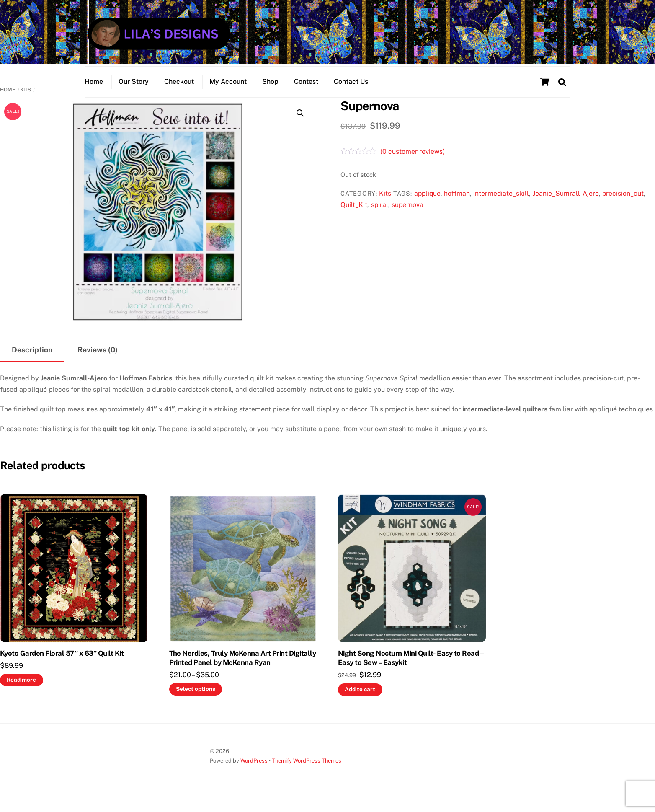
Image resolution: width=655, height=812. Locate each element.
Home (94, 90)
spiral (380, 217)
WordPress (254, 774)
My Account (228, 90)
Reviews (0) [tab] (98, 362)
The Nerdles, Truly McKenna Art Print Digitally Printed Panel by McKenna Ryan (243, 670)
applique (427, 206)
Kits (26, 102)
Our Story (134, 90)
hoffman (457, 206)
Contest (306, 90)
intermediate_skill (501, 206)
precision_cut (623, 206)
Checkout (179, 90)
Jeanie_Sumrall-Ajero (566, 206)
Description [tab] (32, 362)
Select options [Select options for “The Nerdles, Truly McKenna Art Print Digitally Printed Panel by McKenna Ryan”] (196, 701)
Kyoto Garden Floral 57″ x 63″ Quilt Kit (62, 666)
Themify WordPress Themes (307, 774)
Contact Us (351, 90)
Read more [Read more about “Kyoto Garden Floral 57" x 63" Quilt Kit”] (21, 692)
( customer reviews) (413, 164)
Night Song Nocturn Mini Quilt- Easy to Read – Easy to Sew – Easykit (411, 670)
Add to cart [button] (360, 702)
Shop (270, 90)
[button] (300, 126)
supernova (407, 217)
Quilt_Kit (354, 217)
